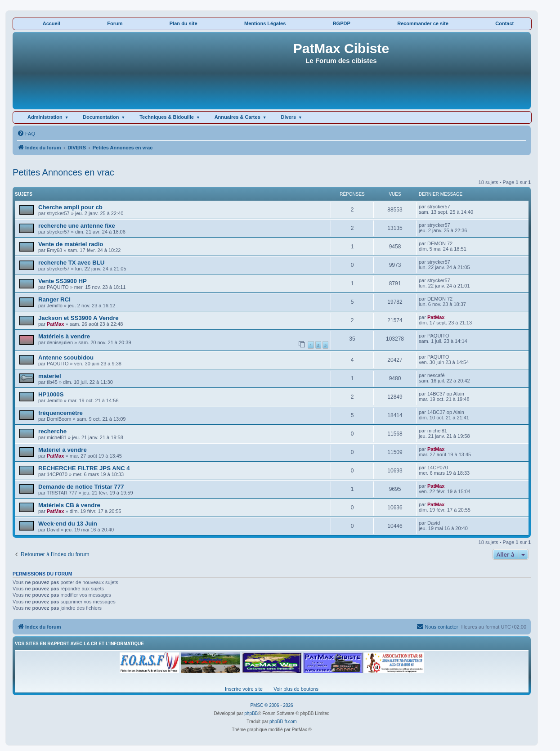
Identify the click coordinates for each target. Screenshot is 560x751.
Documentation (101, 117)
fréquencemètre (60, 413)
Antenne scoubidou (66, 358)
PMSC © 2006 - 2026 (271, 705)
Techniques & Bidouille (167, 117)
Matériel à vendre (63, 450)
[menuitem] (26, 134)
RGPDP (342, 23)
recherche (52, 431)
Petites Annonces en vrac (63, 172)
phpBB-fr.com (283, 722)
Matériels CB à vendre (69, 505)
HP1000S (51, 394)
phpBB (251, 713)
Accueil (52, 23)
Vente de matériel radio (71, 244)
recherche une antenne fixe (77, 226)
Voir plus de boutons (296, 689)
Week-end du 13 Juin (68, 524)
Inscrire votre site (244, 689)
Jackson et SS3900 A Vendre (78, 318)
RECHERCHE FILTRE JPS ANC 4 (84, 468)
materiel (50, 376)
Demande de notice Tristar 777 (81, 487)
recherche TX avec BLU (71, 263)
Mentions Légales (265, 23)
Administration (45, 117)
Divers (288, 117)
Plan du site (184, 23)
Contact (504, 23)
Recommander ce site (423, 23)
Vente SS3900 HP (63, 281)
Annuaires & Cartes (237, 117)
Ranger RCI (54, 299)
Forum (115, 23)
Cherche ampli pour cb (70, 207)
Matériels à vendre (64, 336)
